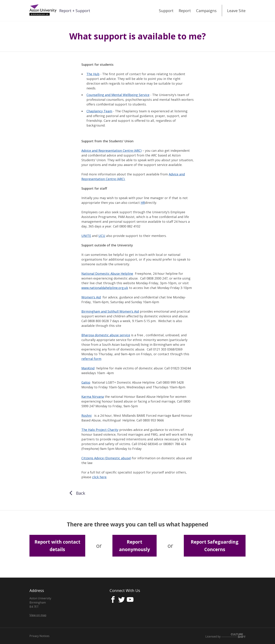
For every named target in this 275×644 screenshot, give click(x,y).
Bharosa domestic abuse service (106, 335)
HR (143, 203)
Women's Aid (91, 297)
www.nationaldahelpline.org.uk (105, 288)
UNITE (86, 236)
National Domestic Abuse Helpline (107, 274)
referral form (91, 359)
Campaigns (206, 11)
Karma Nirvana (93, 397)
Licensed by (225, 636)
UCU (102, 236)
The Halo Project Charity (100, 430)
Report (185, 11)
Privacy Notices (39, 636)
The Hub (93, 74)
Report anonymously (135, 546)
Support (166, 11)
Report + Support (75, 11)
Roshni (86, 415)
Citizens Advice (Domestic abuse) (106, 458)
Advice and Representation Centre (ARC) (111, 151)
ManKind (88, 368)
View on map (38, 615)
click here (99, 477)
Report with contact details (57, 546)
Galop (86, 382)
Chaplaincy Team (99, 111)
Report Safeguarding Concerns (215, 546)
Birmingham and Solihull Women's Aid (110, 311)
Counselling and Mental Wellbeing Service (118, 95)
